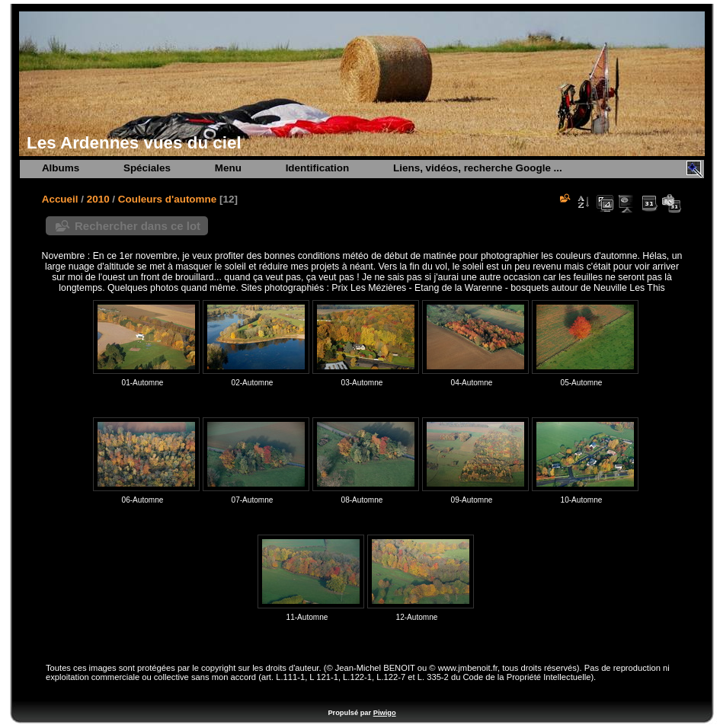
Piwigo (385, 713)
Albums (61, 168)
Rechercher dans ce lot (138, 226)
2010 (98, 199)
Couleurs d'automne (167, 199)
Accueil (60, 199)
